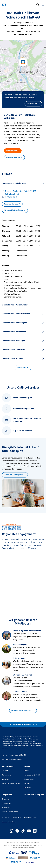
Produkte (5, 771)
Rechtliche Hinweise (31, 818)
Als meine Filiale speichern (15, 210)
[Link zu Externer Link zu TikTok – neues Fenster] (23, 831)
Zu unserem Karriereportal (15, 475)
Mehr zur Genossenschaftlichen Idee (15, 755)
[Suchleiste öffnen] (38, 5)
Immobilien (6, 779)
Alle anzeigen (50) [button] (23, 368)
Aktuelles (27, 787)
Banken (27, 771)
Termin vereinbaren (12, 204)
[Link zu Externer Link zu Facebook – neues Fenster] (17, 831)
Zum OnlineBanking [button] (14, 158)
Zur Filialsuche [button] (33, 104)
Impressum (6, 818)
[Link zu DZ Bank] (11, 858)
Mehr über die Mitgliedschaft (23, 710)
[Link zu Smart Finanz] (35, 858)
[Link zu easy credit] (34, 853)
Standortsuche (29, 779)
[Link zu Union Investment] (14, 853)
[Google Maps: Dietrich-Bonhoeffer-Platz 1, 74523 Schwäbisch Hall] (25, 193)
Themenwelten (7, 775)
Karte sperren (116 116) (32, 775)
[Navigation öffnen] (43, 5)
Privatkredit (6, 807)
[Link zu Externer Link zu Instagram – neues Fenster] (11, 831)
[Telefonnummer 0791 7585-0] (11, 197)
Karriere (27, 783)
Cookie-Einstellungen (10, 822)
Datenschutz (17, 818)
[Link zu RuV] (24, 853)
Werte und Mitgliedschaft (11, 783)
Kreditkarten (7, 803)
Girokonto (5, 799)
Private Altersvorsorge (10, 812)
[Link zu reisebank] (30, 862)
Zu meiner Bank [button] (13, 151)
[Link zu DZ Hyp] (16, 862)
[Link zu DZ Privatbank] (23, 858)
